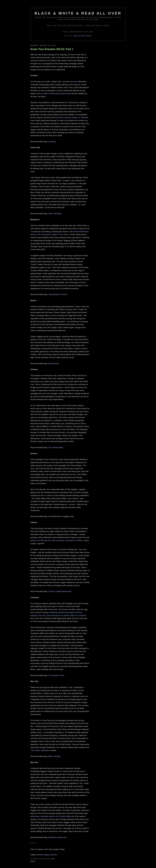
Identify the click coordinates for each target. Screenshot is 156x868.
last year (73, 82)
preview (54, 855)
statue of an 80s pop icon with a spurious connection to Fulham (57, 540)
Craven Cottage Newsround (60, 591)
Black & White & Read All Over (78, 13)
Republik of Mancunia (57, 837)
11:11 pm (51, 859)
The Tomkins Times (56, 675)
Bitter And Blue (54, 756)
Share (33, 861)
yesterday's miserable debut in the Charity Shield (51, 816)
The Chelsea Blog (56, 447)
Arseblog (52, 142)
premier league (43, 855)
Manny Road (54, 363)
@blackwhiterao (83, 36)
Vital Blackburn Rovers (58, 294)
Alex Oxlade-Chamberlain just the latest (54, 94)
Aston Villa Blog (55, 214)
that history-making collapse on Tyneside (71, 117)
